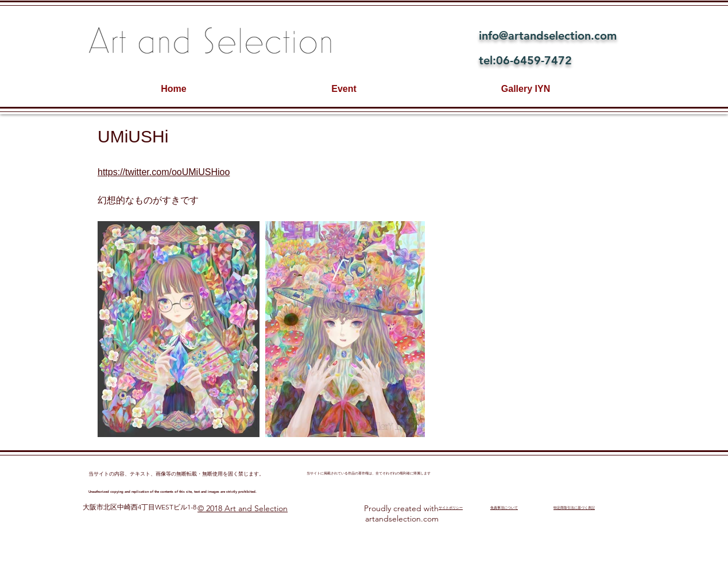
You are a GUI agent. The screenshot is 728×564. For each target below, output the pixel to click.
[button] (179, 329)
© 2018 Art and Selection (243, 508)
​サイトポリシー (451, 508)
